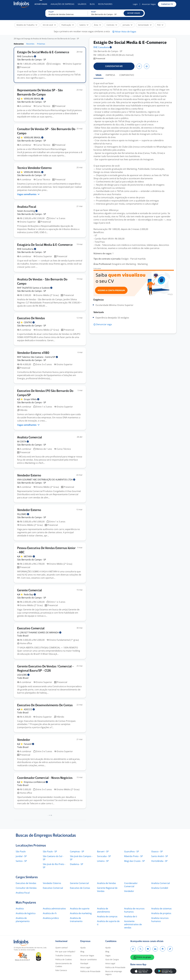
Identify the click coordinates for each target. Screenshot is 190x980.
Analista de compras (107, 916)
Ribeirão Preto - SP (133, 856)
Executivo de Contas (80, 888)
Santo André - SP (160, 856)
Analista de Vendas (107, 883)
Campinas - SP (77, 851)
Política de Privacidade (90, 971)
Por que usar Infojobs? (65, 952)
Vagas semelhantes (28, 194)
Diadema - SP (77, 864)
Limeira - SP (103, 861)
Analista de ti (131, 916)
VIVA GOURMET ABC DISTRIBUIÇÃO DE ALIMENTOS (46, 480)
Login (135, 4)
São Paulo (21, 851)
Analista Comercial (161, 883)
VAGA (99, 75)
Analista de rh (50, 913)
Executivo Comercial (53, 888)
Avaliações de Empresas (62, 4)
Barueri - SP (103, 851)
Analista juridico (51, 918)
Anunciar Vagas (149, 4)
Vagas (108, 955)
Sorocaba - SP (104, 856)
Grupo (32, 399)
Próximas (41, 44)
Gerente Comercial (79, 883)
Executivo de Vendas (26, 883)
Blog (92, 4)
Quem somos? (62, 948)
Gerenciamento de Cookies (64, 965)
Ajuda (83, 948)
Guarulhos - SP (132, 851)
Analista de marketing (81, 913)
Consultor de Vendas (26, 888)
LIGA (23, 675)
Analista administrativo (54, 909)
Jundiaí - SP (21, 856)
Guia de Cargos (112, 959)
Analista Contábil (160, 888)
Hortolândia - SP (159, 861)
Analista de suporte (80, 909)
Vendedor (129, 891)
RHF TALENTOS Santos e (35, 288)
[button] (134, 13)
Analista (20, 909)
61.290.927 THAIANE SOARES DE (39, 633)
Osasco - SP (157, 851)
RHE (27, 56)
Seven (27, 211)
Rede (30, 594)
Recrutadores (105, 4)
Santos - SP (21, 861)
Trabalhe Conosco (63, 955)
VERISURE (34, 99)
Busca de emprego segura (114, 973)
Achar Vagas (41, 4)
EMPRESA (110, 75)
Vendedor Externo (52, 883)
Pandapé (84, 963)
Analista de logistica (26, 913)
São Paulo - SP (50, 851)
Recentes (30, 44)
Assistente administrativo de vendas (133, 924)
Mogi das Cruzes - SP (134, 861)
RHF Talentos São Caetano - (38, 357)
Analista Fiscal (23, 893)
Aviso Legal (85, 967)
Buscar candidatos (89, 959)
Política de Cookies (64, 959)
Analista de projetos (161, 913)
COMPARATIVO (127, 75)
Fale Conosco (61, 970)
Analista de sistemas (161, 909)
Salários (82, 4)
